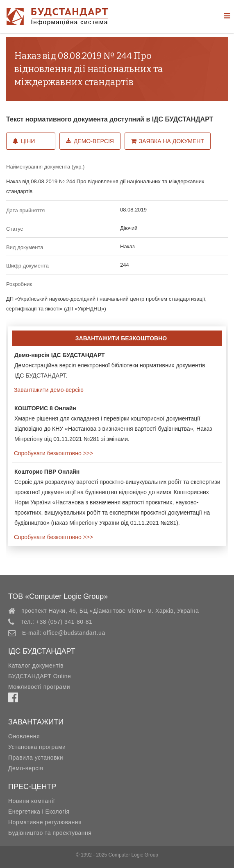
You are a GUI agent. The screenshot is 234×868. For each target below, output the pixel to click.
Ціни (24, 141)
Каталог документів (36, 666)
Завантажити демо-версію (48, 390)
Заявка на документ (168, 141)
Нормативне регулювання (45, 822)
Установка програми (37, 747)
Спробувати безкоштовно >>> (53, 453)
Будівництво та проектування (50, 833)
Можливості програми (39, 687)
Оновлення (24, 736)
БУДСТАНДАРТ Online (40, 676)
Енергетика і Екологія (39, 812)
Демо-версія (90, 141)
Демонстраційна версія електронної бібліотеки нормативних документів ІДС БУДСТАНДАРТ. (110, 365)
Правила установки (36, 758)
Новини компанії (32, 801)
